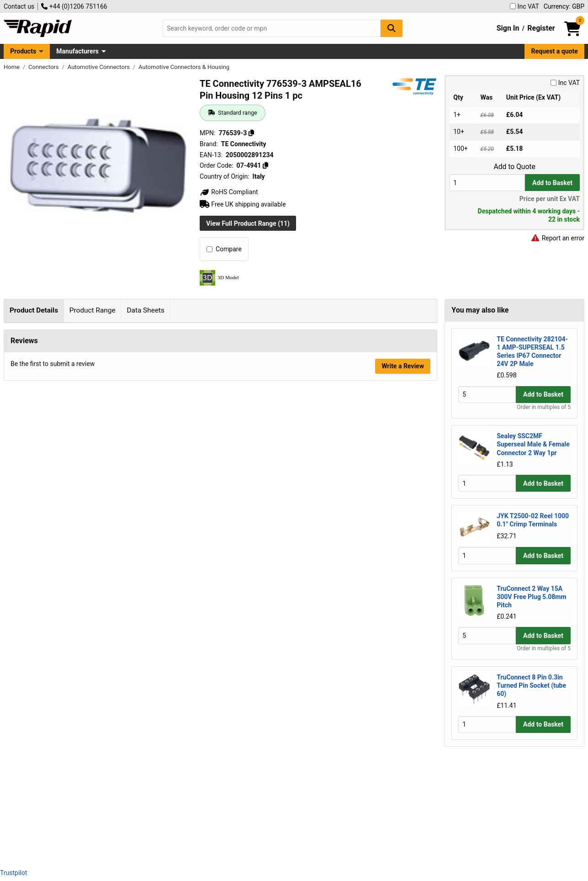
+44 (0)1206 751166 (74, 6)
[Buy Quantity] (487, 183)
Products (23, 51)
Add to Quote (514, 167)
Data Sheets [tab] (146, 310)
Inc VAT (524, 6)
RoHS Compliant (229, 192)
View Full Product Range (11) (248, 223)
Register (541, 28)
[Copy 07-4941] (265, 165)
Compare (224, 249)
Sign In (508, 28)
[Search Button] (392, 28)
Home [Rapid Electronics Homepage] (12, 67)
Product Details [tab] (34, 310)
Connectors (44, 67)
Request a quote (555, 51)
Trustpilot (13, 873)
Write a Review (403, 837)
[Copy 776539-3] (251, 133)
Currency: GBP (564, 6)
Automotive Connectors (100, 67)
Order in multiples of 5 (544, 407)
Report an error (557, 238)
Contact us (19, 6)
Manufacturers (77, 51)
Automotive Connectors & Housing (184, 67)
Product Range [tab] (93, 310)
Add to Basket (552, 183)
